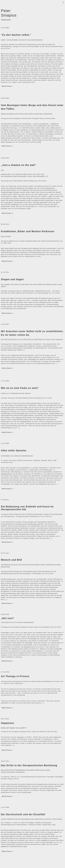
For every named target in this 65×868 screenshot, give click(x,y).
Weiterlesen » (8, 86)
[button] (32, 2)
